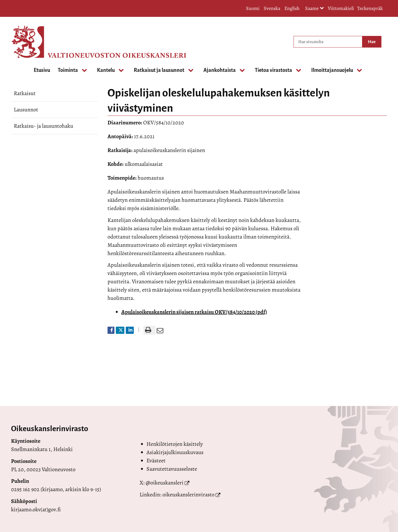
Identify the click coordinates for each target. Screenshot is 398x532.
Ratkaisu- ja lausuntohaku (44, 126)
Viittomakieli (341, 8)
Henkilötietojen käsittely (175, 444)
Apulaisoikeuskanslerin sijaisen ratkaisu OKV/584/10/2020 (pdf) (194, 312)
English (292, 8)
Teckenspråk (370, 8)
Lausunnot (26, 110)
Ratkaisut (25, 93)
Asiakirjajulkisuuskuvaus (175, 452)
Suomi (253, 8)
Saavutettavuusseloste (172, 469)
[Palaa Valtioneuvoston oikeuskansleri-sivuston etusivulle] (33, 42)
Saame (315, 9)
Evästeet (156, 461)
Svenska (272, 8)
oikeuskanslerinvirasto (188, 495)
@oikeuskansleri (165, 483)
